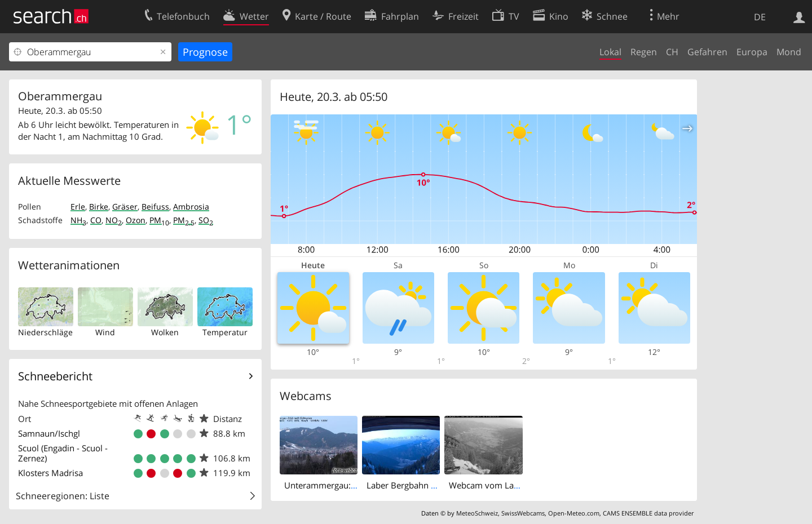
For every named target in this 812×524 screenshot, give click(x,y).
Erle (78, 207)
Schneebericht (55, 376)
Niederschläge (45, 332)
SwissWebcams (523, 513)
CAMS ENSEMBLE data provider (648, 513)
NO (114, 220)
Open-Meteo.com (574, 513)
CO (96, 220)
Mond (789, 52)
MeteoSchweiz (477, 513)
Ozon (136, 220)
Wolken (165, 332)
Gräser (125, 207)
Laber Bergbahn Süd (406, 485)
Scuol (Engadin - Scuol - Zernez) (63, 453)
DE (760, 17)
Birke (99, 207)
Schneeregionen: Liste (63, 496)
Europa (752, 52)
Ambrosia (191, 207)
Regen (644, 52)
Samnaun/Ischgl (49, 433)
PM (159, 220)
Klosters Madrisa (50, 473)
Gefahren (707, 52)
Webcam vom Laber (488, 485)
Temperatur (225, 332)
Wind (105, 332)
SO (206, 220)
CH (672, 52)
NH (78, 220)
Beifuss (155, 207)
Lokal (610, 52)
